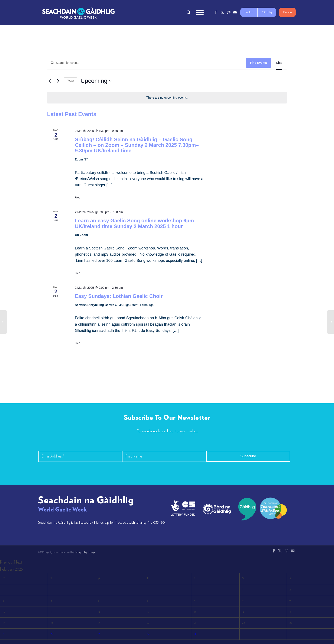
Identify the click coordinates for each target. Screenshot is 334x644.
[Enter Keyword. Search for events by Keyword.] (147, 63)
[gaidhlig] (246, 509)
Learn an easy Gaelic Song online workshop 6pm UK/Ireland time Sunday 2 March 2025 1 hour (134, 223)
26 (99, 634)
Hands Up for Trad (108, 523)
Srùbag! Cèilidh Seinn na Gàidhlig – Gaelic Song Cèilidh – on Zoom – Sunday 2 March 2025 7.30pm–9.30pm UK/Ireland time (137, 145)
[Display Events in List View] (279, 63)
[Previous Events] (50, 81)
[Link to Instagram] (229, 12)
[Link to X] (222, 12)
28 (195, 634)
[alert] (167, 98)
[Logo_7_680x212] (78, 13)
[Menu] (199, 13)
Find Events (258, 63)
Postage (92, 552)
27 (148, 634)
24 (4, 634)
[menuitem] (189, 13)
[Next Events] (58, 81)
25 (52, 634)
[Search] (189, 13)
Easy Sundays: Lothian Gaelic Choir (119, 296)
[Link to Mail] (235, 12)
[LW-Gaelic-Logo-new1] (273, 508)
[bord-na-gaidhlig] (217, 509)
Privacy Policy (81, 552)
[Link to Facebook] (216, 12)
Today (71, 81)
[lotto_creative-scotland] (183, 508)
